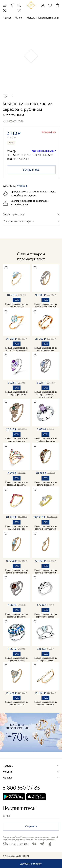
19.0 (27, 159)
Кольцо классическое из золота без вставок (45, 349)
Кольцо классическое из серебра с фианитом (17, 393)
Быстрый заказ (31, 170)
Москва (12, 5)
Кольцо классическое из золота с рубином (17, 528)
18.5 (18, 159)
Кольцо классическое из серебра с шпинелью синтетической (45, 395)
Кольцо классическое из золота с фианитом (17, 440)
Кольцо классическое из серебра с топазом (45, 659)
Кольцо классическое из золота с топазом (17, 305)
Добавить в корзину (31, 864)
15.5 (12, 155)
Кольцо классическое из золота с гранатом (45, 484)
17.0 (38, 155)
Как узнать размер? (44, 151)
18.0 (9, 159)
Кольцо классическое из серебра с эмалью (17, 659)
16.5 (30, 155)
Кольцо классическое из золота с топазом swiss (17, 349)
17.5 (47, 155)
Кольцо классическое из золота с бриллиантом (45, 305)
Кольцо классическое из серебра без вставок (45, 616)
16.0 (21, 155)
